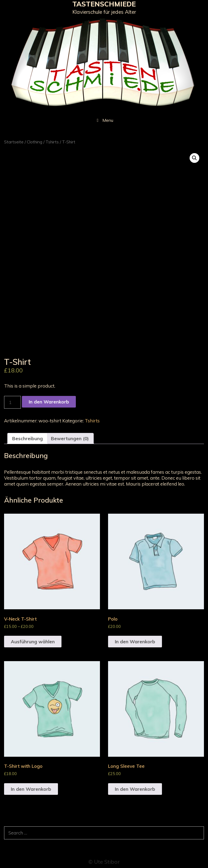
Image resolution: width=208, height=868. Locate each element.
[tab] (27, 438)
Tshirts (52, 142)
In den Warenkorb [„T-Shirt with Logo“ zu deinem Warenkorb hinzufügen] (31, 789)
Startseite (14, 142)
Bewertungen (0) (70, 438)
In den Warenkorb (49, 402)
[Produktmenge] (12, 402)
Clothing (35, 142)
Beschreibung (27, 438)
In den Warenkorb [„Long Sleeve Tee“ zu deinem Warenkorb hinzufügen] (135, 789)
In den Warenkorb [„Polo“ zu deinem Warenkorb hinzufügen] (135, 642)
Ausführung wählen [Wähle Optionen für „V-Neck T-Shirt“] (33, 642)
